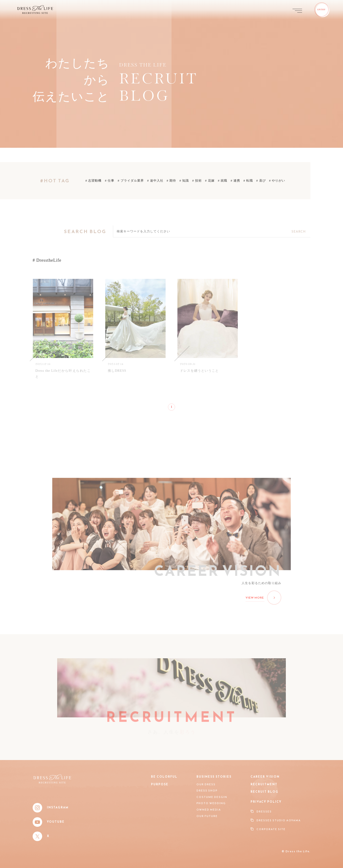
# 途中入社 (155, 181)
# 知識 (184, 181)
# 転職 (248, 181)
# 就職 (223, 181)
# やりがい (277, 181)
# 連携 (235, 181)
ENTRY (322, 10)
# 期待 (171, 181)
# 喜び (261, 181)
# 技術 (197, 181)
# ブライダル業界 (131, 181)
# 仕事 (110, 181)
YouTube (49, 822)
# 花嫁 (210, 181)
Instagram (51, 808)
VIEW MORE (262, 597)
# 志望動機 (94, 181)
